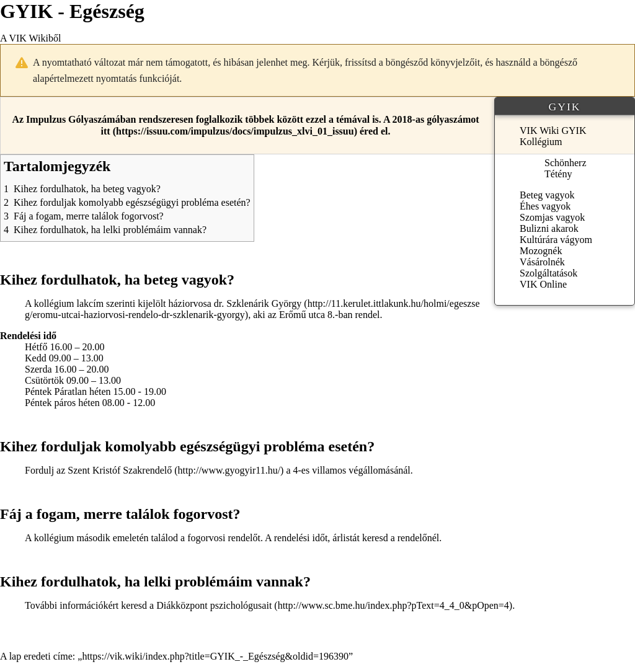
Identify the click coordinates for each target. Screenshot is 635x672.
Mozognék (541, 251)
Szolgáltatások (548, 273)
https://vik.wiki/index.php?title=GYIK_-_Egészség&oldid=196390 (215, 656)
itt (106, 131)
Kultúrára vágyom (556, 240)
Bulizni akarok (549, 228)
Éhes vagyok (545, 206)
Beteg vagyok (547, 195)
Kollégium (541, 142)
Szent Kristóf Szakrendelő (120, 470)
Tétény (558, 174)
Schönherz (566, 163)
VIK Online (543, 284)
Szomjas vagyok (552, 217)
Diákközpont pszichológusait (214, 605)
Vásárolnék (542, 262)
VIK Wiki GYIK (553, 130)
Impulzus (46, 119)
